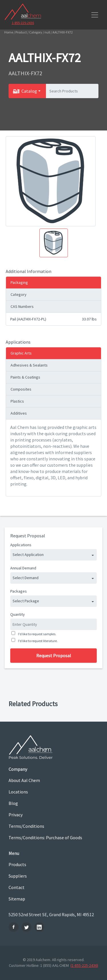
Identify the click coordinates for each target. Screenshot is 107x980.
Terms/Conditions (26, 826)
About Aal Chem (24, 780)
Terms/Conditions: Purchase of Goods (45, 838)
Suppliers (18, 876)
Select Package (26, 601)
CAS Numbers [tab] (22, 306)
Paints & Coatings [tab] (25, 377)
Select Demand (26, 578)
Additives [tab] (19, 413)
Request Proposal (54, 656)
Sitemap (17, 899)
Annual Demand (23, 568)
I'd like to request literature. (37, 641)
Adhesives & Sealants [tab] (29, 365)
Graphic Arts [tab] (21, 353)
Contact (17, 887)
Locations (18, 792)
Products (17, 864)
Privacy (16, 815)
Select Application (28, 555)
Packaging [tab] (19, 282)
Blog (13, 803)
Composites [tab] (21, 389)
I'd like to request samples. (37, 634)
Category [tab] (19, 294)
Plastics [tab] (17, 401)
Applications (21, 545)
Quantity (18, 614)
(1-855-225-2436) (84, 965)
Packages (19, 591)
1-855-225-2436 (23, 23)
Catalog (29, 91)
